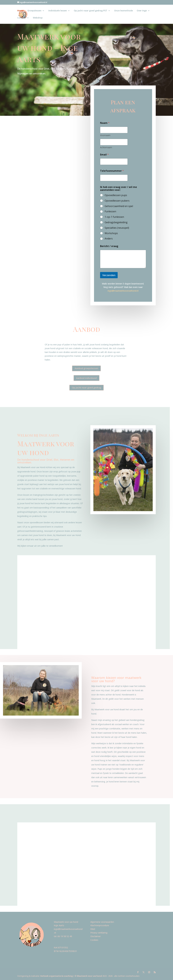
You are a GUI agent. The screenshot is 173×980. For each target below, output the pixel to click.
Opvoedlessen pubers (117, 201)
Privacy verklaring (99, 933)
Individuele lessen (58, 11)
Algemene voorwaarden (102, 922)
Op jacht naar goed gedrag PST (91, 11)
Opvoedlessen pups (116, 195)
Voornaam (105, 135)
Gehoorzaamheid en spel (119, 206)
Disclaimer (96, 936)
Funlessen (110, 211)
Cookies (94, 940)
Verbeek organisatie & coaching (57, 976)
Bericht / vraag (109, 246)
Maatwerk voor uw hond (89, 976)
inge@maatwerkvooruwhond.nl (123, 291)
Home (20, 11)
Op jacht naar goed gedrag (86, 387)
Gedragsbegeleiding (116, 222)
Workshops (111, 233)
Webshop (38, 18)
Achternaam (106, 147)
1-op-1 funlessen (114, 217)
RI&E (93, 929)
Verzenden (109, 275)
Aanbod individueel (86, 378)
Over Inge (142, 11)
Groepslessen (34, 11)
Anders (109, 239)
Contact (22, 18)
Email (104, 155)
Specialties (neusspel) (117, 228)
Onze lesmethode (123, 11)
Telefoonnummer (112, 171)
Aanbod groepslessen (86, 368)
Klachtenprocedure (100, 925)
